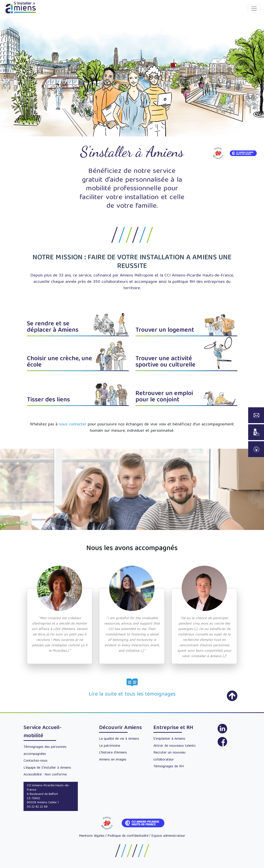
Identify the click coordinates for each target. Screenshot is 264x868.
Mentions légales (92, 836)
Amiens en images (113, 760)
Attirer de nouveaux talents (175, 746)
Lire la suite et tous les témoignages (132, 694)
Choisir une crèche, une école (59, 362)
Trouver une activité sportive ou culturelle (165, 362)
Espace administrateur (168, 836)
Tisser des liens (48, 400)
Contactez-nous (36, 761)
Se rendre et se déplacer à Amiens (53, 327)
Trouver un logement (165, 330)
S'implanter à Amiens (169, 739)
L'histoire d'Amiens (113, 753)
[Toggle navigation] (254, 9)
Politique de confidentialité (128, 836)
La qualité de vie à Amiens (119, 739)
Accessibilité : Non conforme (45, 775)
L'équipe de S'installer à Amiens (47, 768)
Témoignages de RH (169, 767)
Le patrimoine (110, 746)
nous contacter (73, 425)
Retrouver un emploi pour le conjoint (164, 397)
